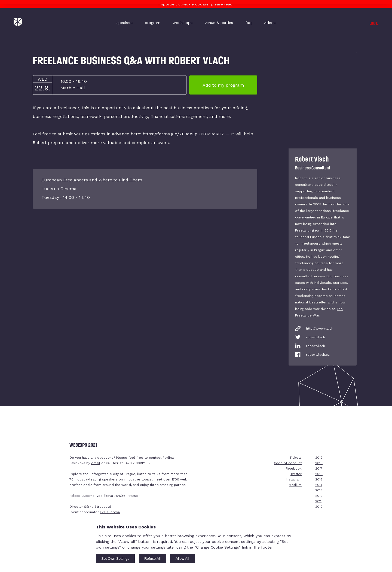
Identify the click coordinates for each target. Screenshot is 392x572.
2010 (319, 507)
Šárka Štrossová (98, 507)
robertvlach (316, 337)
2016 (319, 474)
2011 (318, 501)
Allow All (182, 559)
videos (270, 23)
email (96, 463)
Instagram (294, 479)
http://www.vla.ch (320, 328)
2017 (319, 468)
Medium (295, 485)
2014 (319, 485)
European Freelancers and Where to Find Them (92, 180)
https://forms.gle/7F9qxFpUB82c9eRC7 (183, 134)
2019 (319, 458)
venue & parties (219, 23)
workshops (183, 23)
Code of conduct (288, 463)
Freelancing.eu (307, 230)
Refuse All (152, 559)
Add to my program (223, 85)
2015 (319, 479)
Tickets (296, 458)
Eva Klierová (110, 512)
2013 (319, 490)
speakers (125, 23)
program (153, 23)
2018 (319, 463)
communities (306, 217)
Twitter (296, 474)
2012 (319, 496)
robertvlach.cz (318, 355)
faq (248, 23)
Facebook (294, 468)
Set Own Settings (115, 559)
